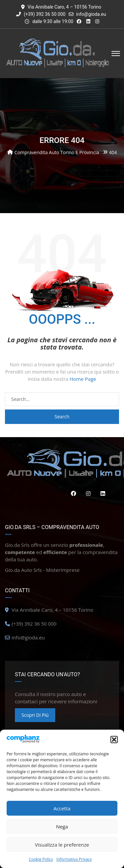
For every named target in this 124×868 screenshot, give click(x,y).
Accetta (62, 808)
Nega (62, 826)
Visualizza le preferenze (62, 845)
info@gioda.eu (91, 14)
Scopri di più (35, 715)
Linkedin (101, 493)
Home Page (83, 379)
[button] (114, 740)
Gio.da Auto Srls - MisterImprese (42, 570)
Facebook (72, 493)
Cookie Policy (41, 859)
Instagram (87, 493)
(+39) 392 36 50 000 (41, 14)
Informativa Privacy (74, 859)
